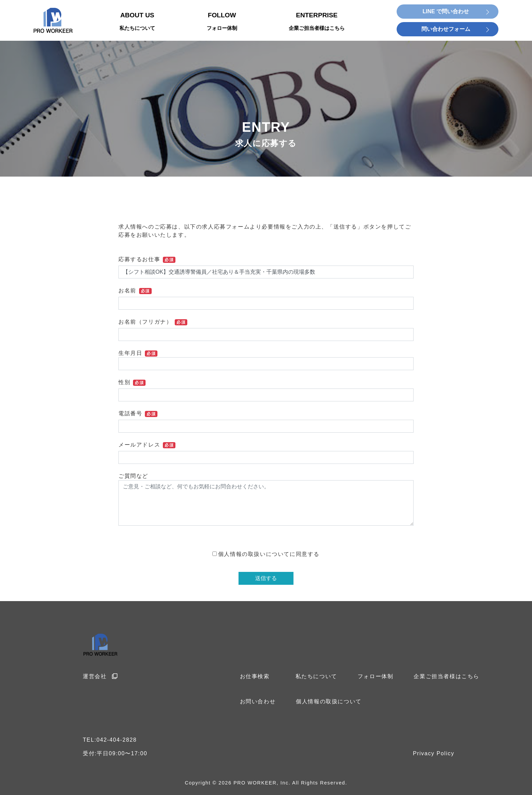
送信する (266, 578)
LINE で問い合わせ (446, 11)
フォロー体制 (376, 676)
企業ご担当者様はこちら (446, 676)
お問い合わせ (258, 701)
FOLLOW (222, 22)
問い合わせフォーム (446, 29)
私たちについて (316, 676)
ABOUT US (137, 22)
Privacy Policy (434, 753)
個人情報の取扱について (329, 701)
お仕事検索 (255, 676)
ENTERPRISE (317, 22)
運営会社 (100, 676)
